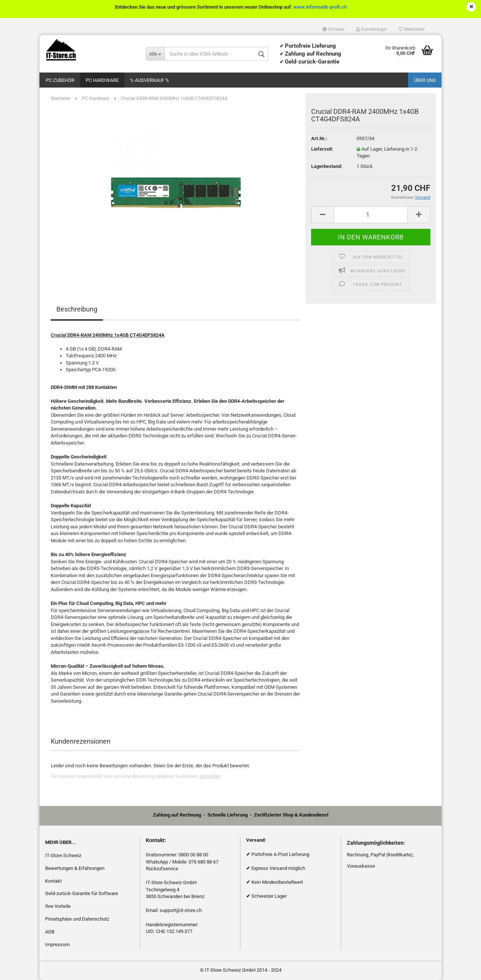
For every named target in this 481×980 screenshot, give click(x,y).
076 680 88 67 (203, 862)
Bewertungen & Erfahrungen (75, 868)
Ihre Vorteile (58, 906)
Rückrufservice (162, 869)
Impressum (57, 944)
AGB (50, 932)
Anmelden (210, 776)
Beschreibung (77, 309)
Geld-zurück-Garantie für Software (82, 893)
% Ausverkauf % (150, 80)
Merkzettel (411, 29)
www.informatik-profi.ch (320, 7)
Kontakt (53, 881)
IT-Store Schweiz (63, 855)
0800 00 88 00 (193, 855)
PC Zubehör (60, 80)
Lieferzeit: (322, 149)
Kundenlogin (371, 29)
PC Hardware (102, 80)
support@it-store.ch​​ (181, 910)
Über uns (425, 80)
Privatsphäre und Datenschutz (77, 919)
